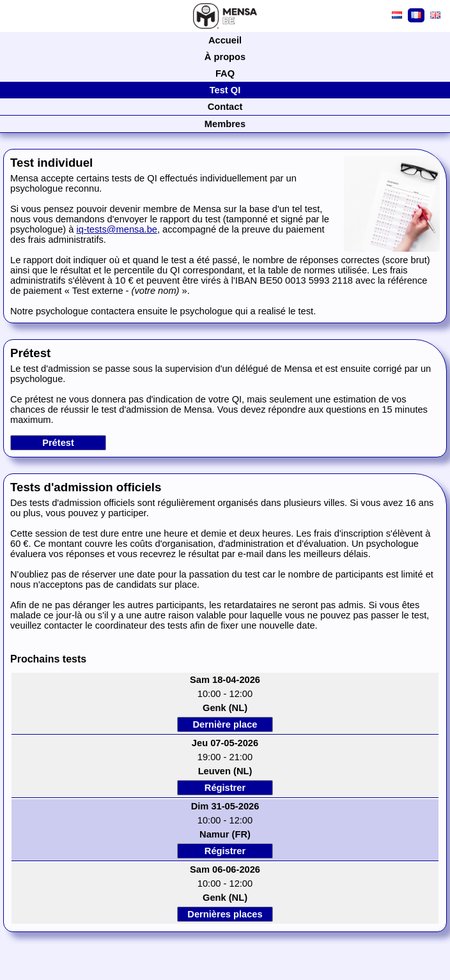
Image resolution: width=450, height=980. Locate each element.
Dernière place (225, 724)
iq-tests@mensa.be (116, 229)
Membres (225, 124)
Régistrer (225, 788)
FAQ (225, 73)
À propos (225, 57)
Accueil (225, 40)
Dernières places (225, 914)
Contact (225, 107)
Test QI (225, 90)
